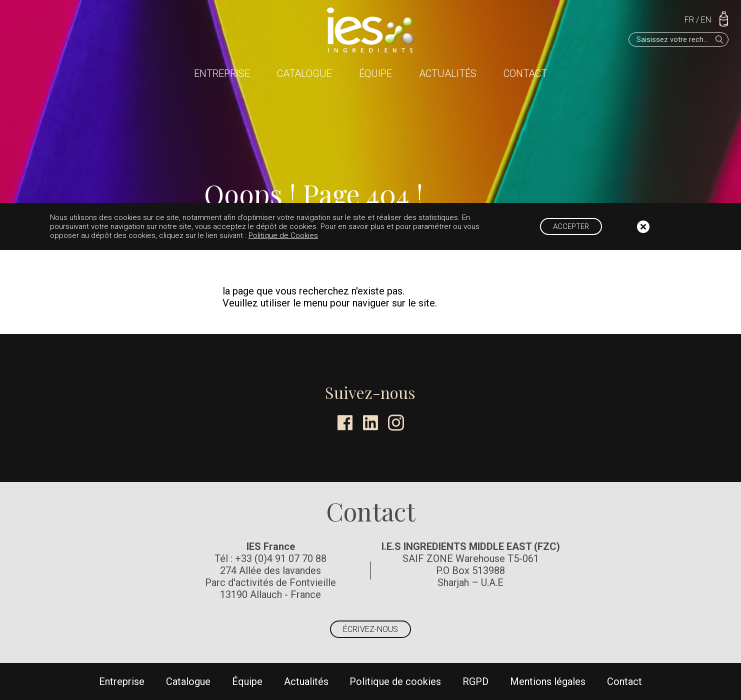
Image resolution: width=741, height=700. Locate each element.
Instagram (396, 422)
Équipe (375, 73)
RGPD (475, 681)
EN (706, 20)
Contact (525, 73)
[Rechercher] (719, 39)
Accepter (571, 226)
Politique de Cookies (283, 235)
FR (689, 20)
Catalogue (304, 73)
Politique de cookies (395, 681)
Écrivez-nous (370, 629)
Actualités (448, 73)
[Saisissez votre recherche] (678, 39)
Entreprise (222, 73)
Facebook (345, 422)
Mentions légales (548, 681)
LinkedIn (370, 422)
